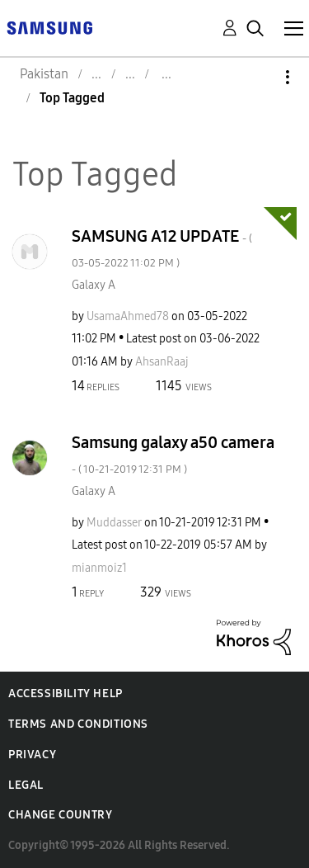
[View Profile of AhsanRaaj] (162, 362)
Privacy (32, 755)
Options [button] (260, 77)
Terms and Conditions (78, 724)
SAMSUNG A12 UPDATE (162, 248)
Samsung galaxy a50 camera (173, 454)
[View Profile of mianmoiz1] (99, 568)
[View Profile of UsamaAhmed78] (128, 316)
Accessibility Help (66, 693)
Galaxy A (94, 285)
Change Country (60, 815)
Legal (26, 785)
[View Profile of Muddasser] (114, 523)
